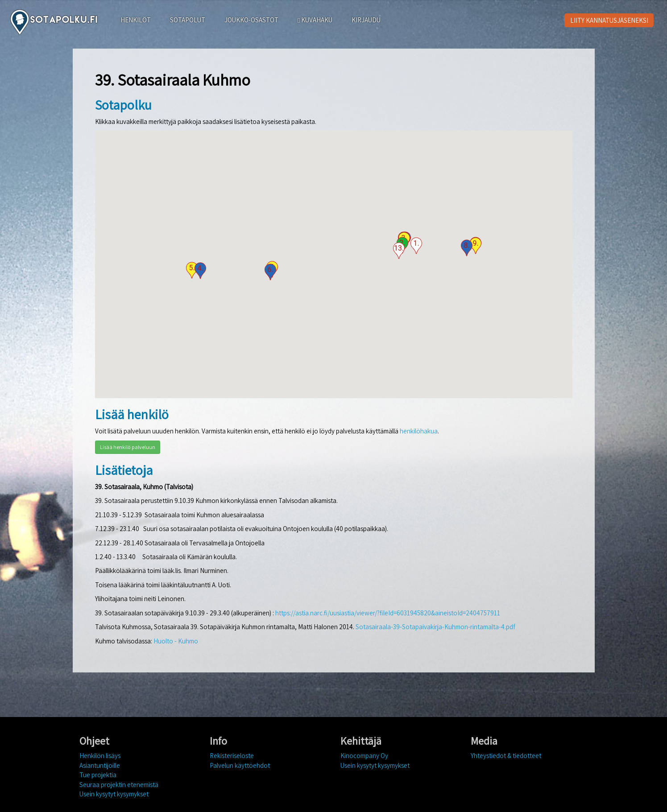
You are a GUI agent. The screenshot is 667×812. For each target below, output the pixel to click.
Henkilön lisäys (100, 756)
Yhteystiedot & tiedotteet (506, 756)
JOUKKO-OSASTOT (251, 20)
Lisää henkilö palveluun (128, 447)
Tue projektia (98, 775)
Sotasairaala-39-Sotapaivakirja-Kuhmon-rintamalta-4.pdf (435, 627)
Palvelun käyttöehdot (240, 765)
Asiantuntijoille (100, 765)
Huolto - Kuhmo (176, 641)
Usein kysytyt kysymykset (114, 794)
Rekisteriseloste (232, 756)
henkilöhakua (419, 431)
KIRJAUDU (366, 20)
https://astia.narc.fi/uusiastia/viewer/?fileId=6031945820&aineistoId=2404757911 (388, 613)
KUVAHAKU (315, 20)
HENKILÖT (136, 20)
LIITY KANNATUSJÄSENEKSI (609, 20)
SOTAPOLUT (188, 20)
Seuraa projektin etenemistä (119, 785)
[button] (416, 246)
